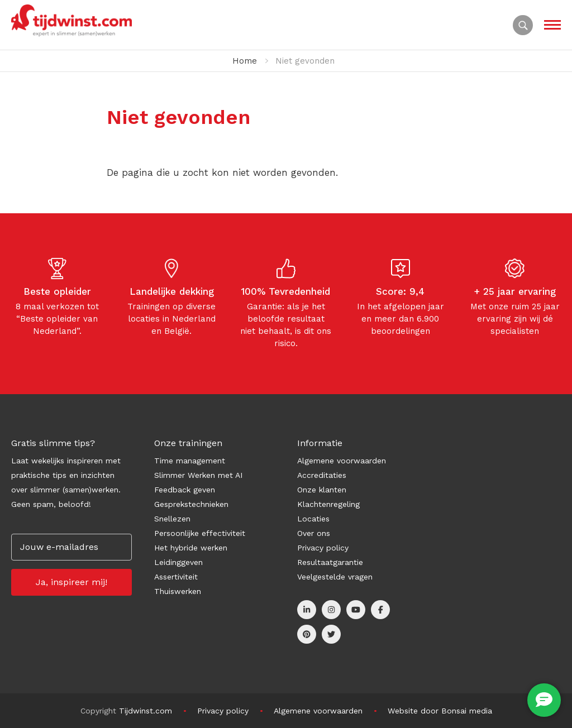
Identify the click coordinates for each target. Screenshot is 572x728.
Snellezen (172, 519)
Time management (190, 461)
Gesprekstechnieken (191, 504)
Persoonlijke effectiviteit (200, 533)
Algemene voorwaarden (342, 461)
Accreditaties (322, 475)
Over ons (314, 533)
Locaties (313, 519)
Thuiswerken (178, 591)
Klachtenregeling (328, 504)
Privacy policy (323, 548)
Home (245, 61)
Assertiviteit (176, 577)
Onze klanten (322, 490)
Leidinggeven (178, 562)
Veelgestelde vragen (335, 577)
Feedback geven (185, 490)
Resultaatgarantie (330, 562)
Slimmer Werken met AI (198, 475)
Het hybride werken (191, 548)
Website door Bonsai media (440, 711)
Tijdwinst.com (146, 711)
